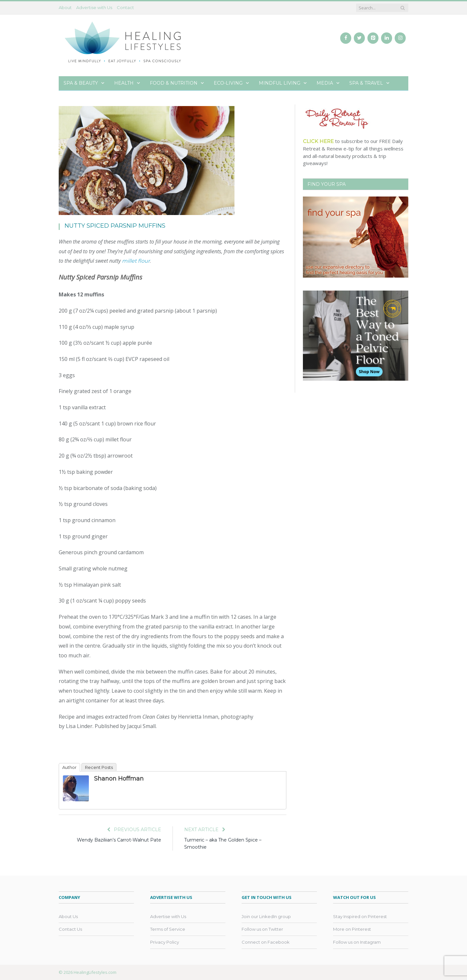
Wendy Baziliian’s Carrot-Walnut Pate (119, 840)
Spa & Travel (366, 83)
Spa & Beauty (81, 83)
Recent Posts (99, 767)
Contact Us (70, 929)
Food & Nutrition (174, 83)
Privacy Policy (165, 942)
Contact (125, 7)
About (65, 7)
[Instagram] (400, 38)
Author (69, 767)
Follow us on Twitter (262, 929)
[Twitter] (359, 38)
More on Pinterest (352, 929)
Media (325, 83)
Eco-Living (228, 83)
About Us (68, 916)
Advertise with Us (94, 7)
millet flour (136, 261)
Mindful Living (280, 83)
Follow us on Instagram (357, 942)
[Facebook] (346, 38)
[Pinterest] (373, 38)
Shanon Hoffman (119, 779)
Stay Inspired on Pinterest (360, 916)
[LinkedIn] (387, 38)
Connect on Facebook (266, 942)
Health (124, 83)
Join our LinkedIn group (266, 916)
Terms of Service (168, 929)
